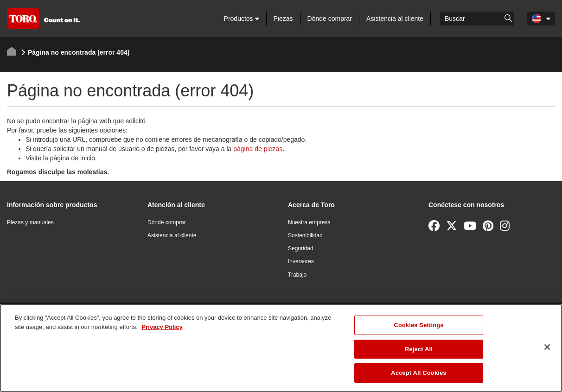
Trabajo (297, 275)
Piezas (283, 19)
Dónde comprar (330, 19)
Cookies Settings (419, 325)
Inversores (301, 261)
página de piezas (258, 149)
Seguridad (301, 248)
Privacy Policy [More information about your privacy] (162, 327)
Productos (242, 19)
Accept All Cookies (419, 373)
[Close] (547, 347)
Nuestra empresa (309, 222)
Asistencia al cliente (395, 19)
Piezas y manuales (30, 222)
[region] (281, 348)
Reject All (419, 349)
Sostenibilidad (305, 235)
